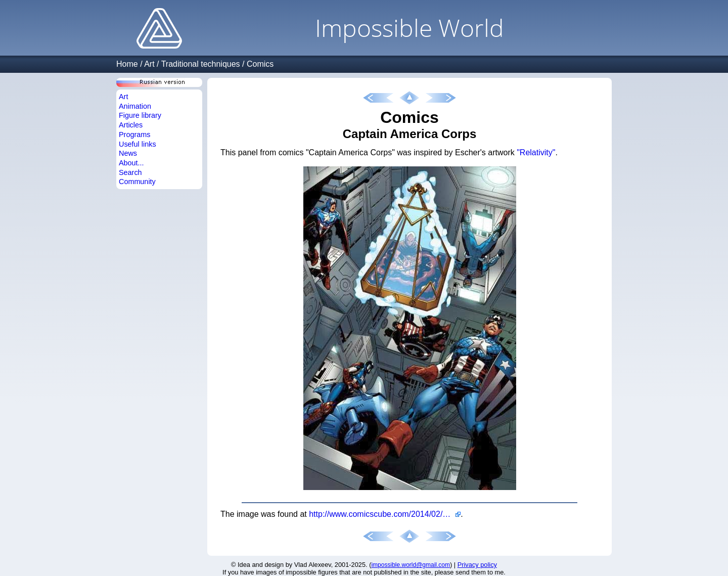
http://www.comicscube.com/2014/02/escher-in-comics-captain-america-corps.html (385, 514)
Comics (260, 64)
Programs (134, 135)
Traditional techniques (201, 64)
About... (131, 163)
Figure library (140, 115)
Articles (131, 125)
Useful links (138, 144)
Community (137, 182)
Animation (135, 106)
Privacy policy (477, 565)
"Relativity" (536, 152)
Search (130, 172)
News (128, 153)
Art (149, 64)
